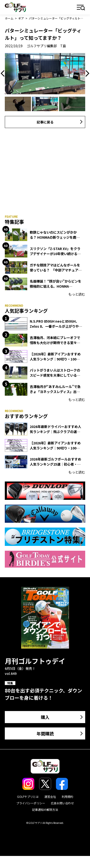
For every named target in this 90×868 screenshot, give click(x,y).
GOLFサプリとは (28, 797)
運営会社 (50, 797)
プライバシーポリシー (31, 803)
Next (86, 74)
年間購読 (45, 733)
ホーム (9, 18)
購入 (45, 717)
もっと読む (77, 294)
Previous (4, 74)
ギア (21, 18)
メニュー (81, 8)
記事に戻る (45, 122)
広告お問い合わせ (62, 803)
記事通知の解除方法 (45, 810)
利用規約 (67, 797)
